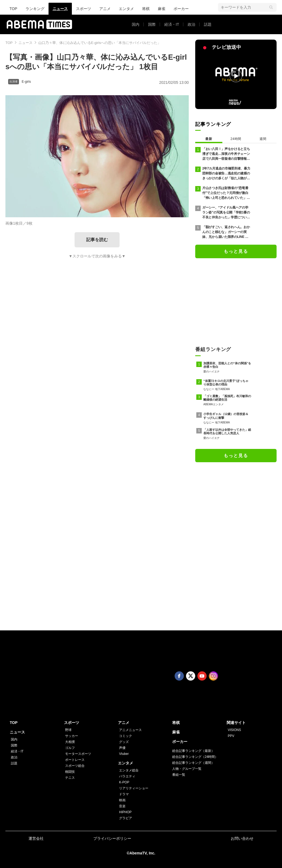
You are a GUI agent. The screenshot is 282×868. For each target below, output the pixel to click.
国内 (136, 24)
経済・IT (172, 24)
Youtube (202, 676)
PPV (231, 736)
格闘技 (70, 772)
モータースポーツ (78, 754)
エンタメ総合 (129, 770)
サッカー (72, 736)
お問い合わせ (242, 838)
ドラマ (124, 794)
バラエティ (127, 776)
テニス (70, 778)
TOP (13, 9)
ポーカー (181, 9)
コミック (126, 736)
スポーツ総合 (75, 766)
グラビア (126, 818)
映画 (122, 800)
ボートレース (75, 760)
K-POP (124, 782)
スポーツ (84, 9)
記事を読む (97, 240)
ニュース (60, 9)
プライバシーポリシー (112, 838)
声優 (122, 748)
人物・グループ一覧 (187, 769)
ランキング (35, 9)
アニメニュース (130, 730)
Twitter (191, 676)
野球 (68, 730)
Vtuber (124, 754)
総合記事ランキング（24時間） (195, 757)
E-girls (26, 82)
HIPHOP (125, 812)
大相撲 (70, 742)
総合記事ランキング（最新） (193, 751)
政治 (191, 24)
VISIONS (234, 730)
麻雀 (162, 9)
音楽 (122, 806)
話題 (208, 24)
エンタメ (126, 9)
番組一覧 (179, 775)
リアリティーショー (134, 788)
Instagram (213, 676)
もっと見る (236, 251)
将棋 (146, 9)
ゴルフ (70, 748)
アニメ (105, 9)
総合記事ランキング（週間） (193, 763)
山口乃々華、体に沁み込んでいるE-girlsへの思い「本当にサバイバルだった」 (100, 43)
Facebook (179, 676)
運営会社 (36, 838)
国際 (152, 24)
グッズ (124, 742)
